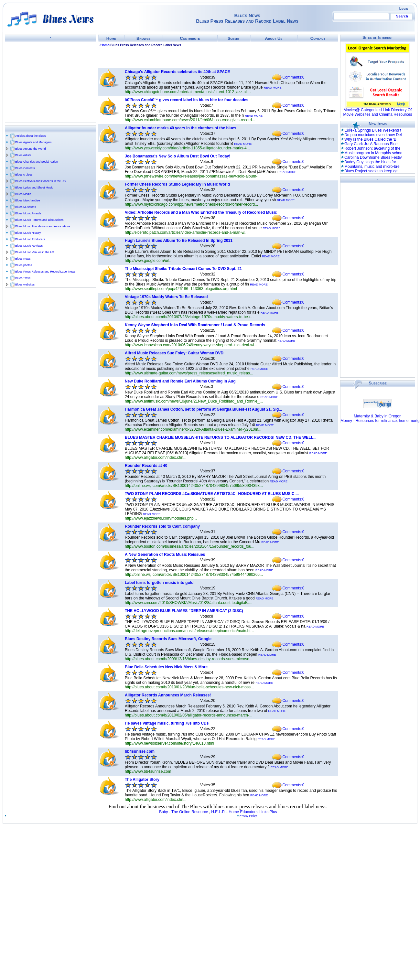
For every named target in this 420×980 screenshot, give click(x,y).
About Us (274, 38)
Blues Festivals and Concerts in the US (40, 181)
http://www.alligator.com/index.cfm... (156, 458)
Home (111, 38)
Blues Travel (23, 278)
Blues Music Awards (28, 213)
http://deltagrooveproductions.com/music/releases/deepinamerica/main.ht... (189, 631)
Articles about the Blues (31, 136)
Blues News (23, 259)
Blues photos (24, 265)
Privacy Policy (248, 816)
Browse (143, 38)
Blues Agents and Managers (33, 142)
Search (402, 16)
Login (404, 8)
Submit (234, 38)
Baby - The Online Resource (183, 812)
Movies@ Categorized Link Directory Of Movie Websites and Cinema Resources (377, 112)
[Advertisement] (50, 82)
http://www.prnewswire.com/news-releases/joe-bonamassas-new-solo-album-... (193, 176)
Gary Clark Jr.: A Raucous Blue (371, 144)
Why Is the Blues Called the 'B (370, 139)
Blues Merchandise (28, 200)
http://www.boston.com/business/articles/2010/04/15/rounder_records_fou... (190, 546)
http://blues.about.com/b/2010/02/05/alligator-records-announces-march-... (189, 715)
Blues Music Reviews (29, 246)
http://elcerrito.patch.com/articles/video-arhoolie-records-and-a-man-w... (186, 232)
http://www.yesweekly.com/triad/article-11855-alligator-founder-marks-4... (187, 148)
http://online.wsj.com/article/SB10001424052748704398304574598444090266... (194, 575)
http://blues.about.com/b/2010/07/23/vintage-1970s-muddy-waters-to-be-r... (189, 317)
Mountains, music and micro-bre (372, 167)
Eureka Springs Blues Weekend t (373, 130)
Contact (318, 38)
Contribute (190, 38)
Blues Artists (23, 155)
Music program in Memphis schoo (373, 153)
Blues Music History (28, 233)
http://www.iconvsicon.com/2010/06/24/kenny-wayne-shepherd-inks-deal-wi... (191, 345)
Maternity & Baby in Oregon (377, 416)
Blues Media (23, 194)
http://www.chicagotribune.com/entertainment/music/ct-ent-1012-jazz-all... (188, 92)
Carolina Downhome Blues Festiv (373, 157)
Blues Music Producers (30, 239)
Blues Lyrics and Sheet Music (34, 188)
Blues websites (25, 285)
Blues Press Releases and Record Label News (45, 272)
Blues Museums (26, 207)
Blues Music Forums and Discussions (39, 220)
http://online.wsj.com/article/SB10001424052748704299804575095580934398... (194, 486)
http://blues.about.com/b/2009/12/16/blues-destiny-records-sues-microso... (189, 659)
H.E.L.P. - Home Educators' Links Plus (244, 812)
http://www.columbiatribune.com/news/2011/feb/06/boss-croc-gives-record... (190, 120)
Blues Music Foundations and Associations (43, 226)
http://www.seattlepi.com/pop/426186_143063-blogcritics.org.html (181, 289)
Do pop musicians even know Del (373, 135)
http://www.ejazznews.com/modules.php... (161, 518)
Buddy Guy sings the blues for (370, 162)
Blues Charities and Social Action (37, 162)
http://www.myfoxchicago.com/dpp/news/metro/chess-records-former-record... (191, 204)
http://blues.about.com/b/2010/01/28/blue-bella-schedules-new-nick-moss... (189, 687)
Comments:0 (293, 77)
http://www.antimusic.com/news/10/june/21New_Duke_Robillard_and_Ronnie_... (194, 401)
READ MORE (273, 88)
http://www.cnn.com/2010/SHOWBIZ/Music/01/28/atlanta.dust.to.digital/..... (189, 603)
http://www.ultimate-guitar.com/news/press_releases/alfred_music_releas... (189, 373)
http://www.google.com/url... (149, 261)
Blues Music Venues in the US (35, 252)
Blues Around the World (30, 149)
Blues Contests (25, 168)
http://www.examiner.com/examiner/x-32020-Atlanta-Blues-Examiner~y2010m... (193, 429)
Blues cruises (24, 175)
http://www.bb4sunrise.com (148, 771)
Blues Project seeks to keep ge (371, 171)
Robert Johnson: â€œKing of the (372, 148)
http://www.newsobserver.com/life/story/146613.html (169, 743)
